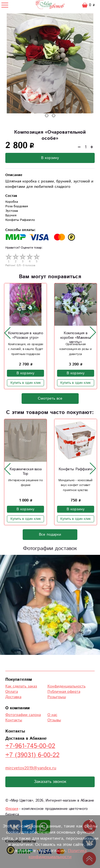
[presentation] (7, 333)
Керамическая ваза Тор (25, 471)
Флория (12, 809)
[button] (47, 116)
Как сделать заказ (21, 686)
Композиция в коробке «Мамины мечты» (76, 338)
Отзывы (54, 720)
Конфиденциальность (67, 686)
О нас (52, 715)
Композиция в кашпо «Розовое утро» (26, 335)
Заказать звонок (50, 782)
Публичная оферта (64, 692)
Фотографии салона (23, 715)
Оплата (12, 692)
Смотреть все (50, 399)
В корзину (50, 158)
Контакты (14, 720)
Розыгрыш (57, 697)
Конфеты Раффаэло (76, 469)
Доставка (13, 697)
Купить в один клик (26, 383)
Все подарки (50, 535)
